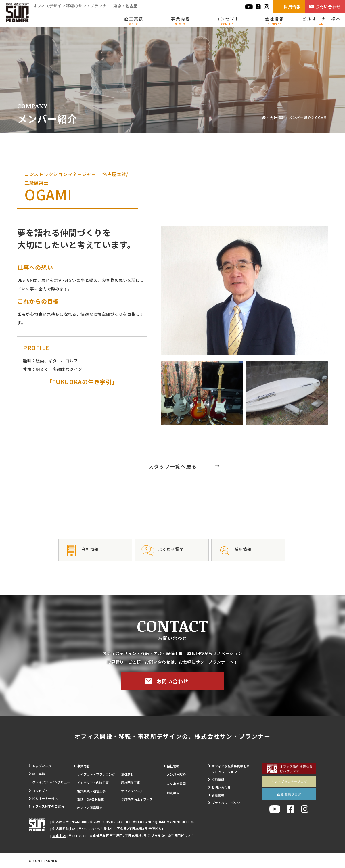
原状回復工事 (131, 783)
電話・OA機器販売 (90, 799)
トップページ (42, 766)
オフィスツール (132, 791)
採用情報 (292, 7)
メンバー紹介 (300, 117)
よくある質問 (176, 783)
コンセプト (228, 21)
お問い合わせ (328, 7)
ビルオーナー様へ (321, 21)
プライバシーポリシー (227, 803)
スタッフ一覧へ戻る (172, 466)
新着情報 (218, 795)
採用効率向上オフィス (137, 799)
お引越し (127, 774)
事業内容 (181, 21)
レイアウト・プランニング (96, 774)
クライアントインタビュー (51, 782)
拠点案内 (173, 793)
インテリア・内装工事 (93, 783)
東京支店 (59, 836)
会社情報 (275, 21)
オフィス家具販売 (90, 808)
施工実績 (134, 21)
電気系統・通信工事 (91, 791)
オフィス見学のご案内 (48, 806)
